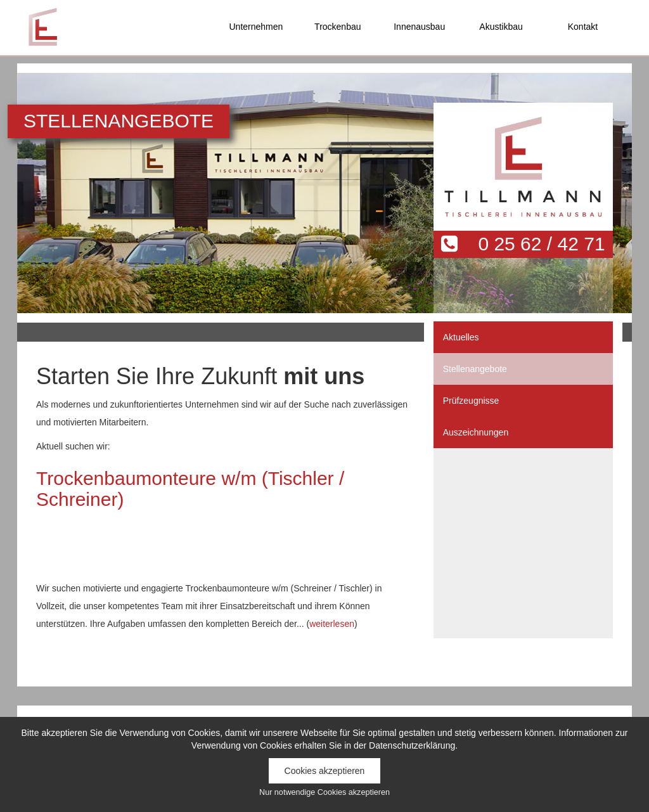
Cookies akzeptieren (325, 771)
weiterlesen (332, 624)
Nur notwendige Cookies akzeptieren (324, 792)
